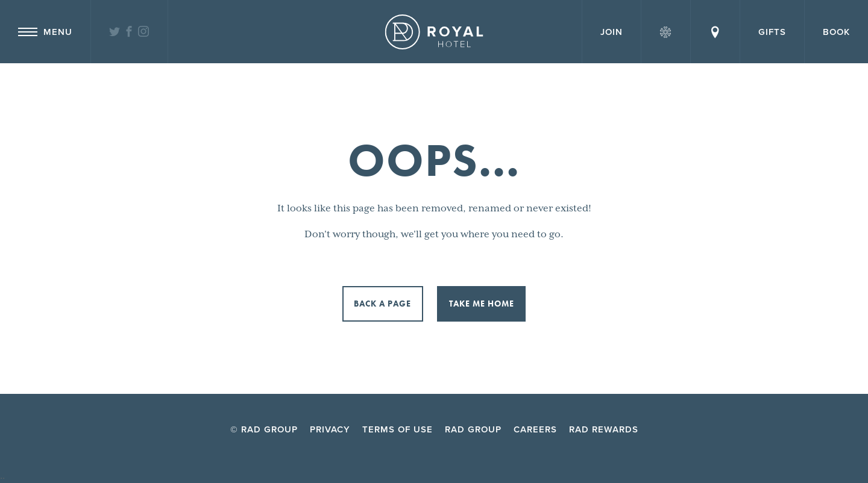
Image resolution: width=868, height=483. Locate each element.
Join (612, 32)
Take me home (482, 304)
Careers (535, 429)
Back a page (382, 304)
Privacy (330, 429)
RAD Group (473, 429)
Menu (45, 32)
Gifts (772, 32)
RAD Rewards (604, 429)
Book (836, 32)
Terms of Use (398, 429)
